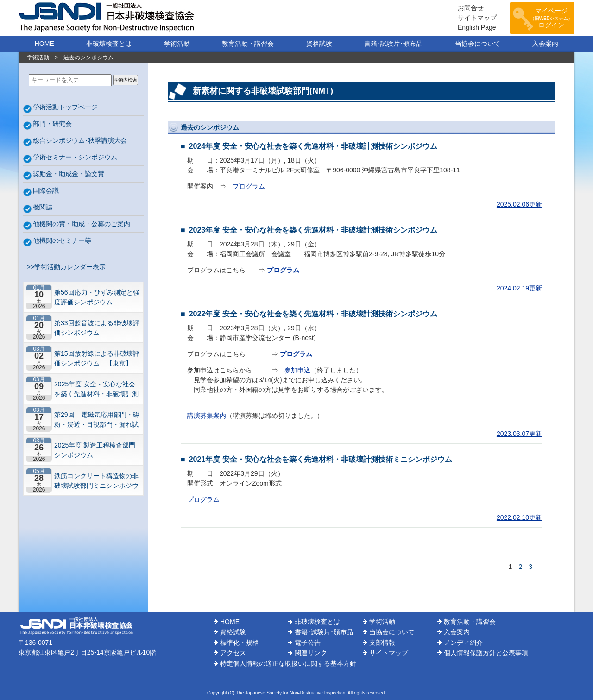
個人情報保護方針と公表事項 (486, 653)
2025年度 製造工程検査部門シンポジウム (95, 450)
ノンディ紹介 (463, 643)
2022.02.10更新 (519, 517)
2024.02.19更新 (519, 288)
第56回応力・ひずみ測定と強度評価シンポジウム (97, 297)
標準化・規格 (240, 643)
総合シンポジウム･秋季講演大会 (80, 140)
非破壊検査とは (109, 44)
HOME (44, 44)
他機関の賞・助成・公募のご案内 (82, 224)
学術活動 (177, 44)
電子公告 (308, 643)
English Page (477, 27)
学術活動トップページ (65, 107)
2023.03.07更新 (519, 434)
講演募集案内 (207, 416)
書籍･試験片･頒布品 (393, 44)
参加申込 (297, 370)
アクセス (233, 653)
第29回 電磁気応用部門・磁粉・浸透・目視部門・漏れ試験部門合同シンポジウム (97, 419)
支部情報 (382, 643)
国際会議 (46, 190)
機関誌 (43, 207)
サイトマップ (477, 18)
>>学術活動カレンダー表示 (64, 267)
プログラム (249, 186)
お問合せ (471, 8)
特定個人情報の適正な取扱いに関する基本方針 (288, 663)
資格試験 (319, 44)
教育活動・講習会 (248, 44)
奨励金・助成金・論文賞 (69, 174)
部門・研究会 (52, 124)
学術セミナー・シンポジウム (75, 157)
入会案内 (545, 44)
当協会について (478, 44)
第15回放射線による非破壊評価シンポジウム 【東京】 (97, 358)
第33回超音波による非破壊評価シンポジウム (97, 328)
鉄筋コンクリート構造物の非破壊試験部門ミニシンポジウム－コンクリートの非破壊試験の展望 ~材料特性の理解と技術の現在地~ (96, 481)
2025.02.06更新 (519, 204)
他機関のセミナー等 (62, 240)
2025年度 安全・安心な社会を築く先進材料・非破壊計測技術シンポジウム (96, 389)
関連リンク (311, 653)
